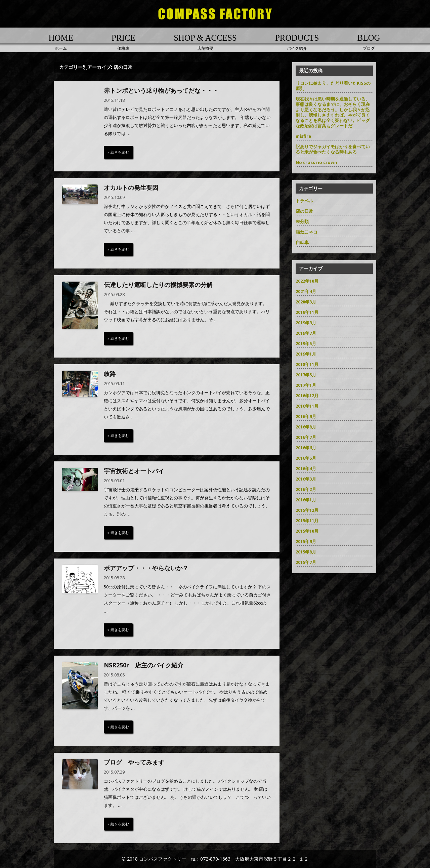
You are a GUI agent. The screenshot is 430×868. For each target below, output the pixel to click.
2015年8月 (306, 552)
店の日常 (304, 211)
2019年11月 (307, 312)
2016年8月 (306, 427)
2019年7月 (306, 333)
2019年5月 (306, 343)
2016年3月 (306, 479)
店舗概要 (205, 42)
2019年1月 (306, 354)
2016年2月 (306, 489)
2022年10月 (307, 281)
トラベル (304, 201)
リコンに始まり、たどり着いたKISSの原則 (333, 86)
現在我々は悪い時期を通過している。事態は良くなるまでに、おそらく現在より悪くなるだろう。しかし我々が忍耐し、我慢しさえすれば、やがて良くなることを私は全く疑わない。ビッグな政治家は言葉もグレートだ (333, 112)
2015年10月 (307, 531)
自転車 (302, 242)
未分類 (302, 221)
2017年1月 (306, 385)
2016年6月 (306, 448)
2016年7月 (306, 437)
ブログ (369, 42)
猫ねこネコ (307, 232)
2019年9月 (306, 323)
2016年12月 (307, 396)
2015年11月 (307, 521)
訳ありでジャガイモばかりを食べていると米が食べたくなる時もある (333, 149)
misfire (303, 136)
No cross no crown (316, 162)
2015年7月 (306, 562)
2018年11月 (307, 364)
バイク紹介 (297, 42)
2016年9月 (306, 416)
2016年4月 (306, 468)
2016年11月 (307, 406)
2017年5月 (306, 375)
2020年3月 (306, 302)
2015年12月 (307, 510)
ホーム (61, 42)
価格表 (123, 42)
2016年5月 (306, 458)
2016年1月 (306, 500)
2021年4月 (306, 291)
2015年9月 (306, 541)
